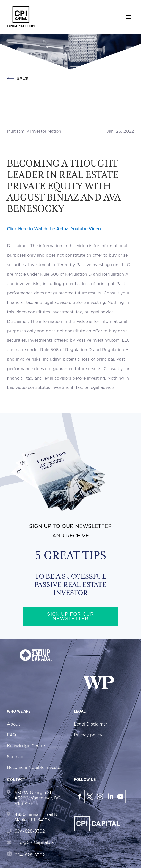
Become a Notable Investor (34, 768)
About (13, 724)
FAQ (12, 735)
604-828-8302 (30, 831)
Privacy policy (88, 735)
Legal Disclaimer (91, 724)
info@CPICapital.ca (34, 843)
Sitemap (15, 757)
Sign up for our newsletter (71, 617)
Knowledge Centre (26, 746)
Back (18, 78)
